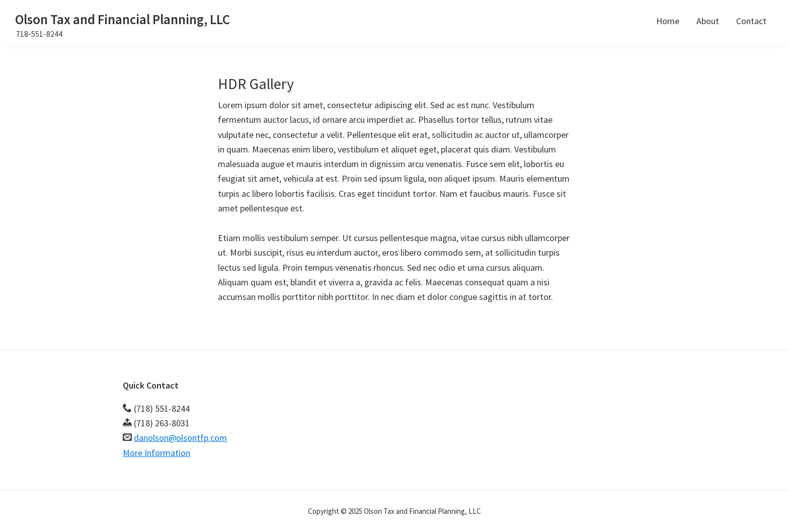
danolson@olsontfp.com (180, 438)
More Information (156, 453)
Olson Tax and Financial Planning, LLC (123, 19)
